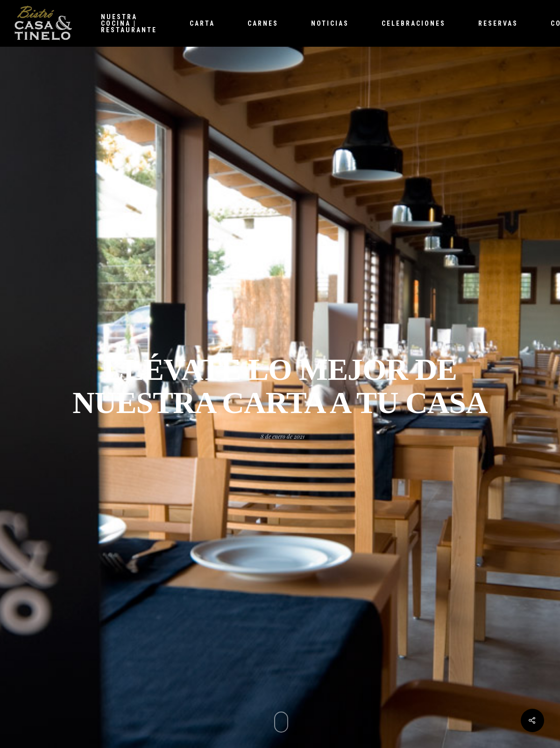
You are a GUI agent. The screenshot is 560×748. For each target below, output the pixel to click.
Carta (202, 23)
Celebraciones (414, 23)
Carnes (263, 23)
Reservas (498, 23)
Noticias (330, 23)
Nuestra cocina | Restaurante (129, 23)
